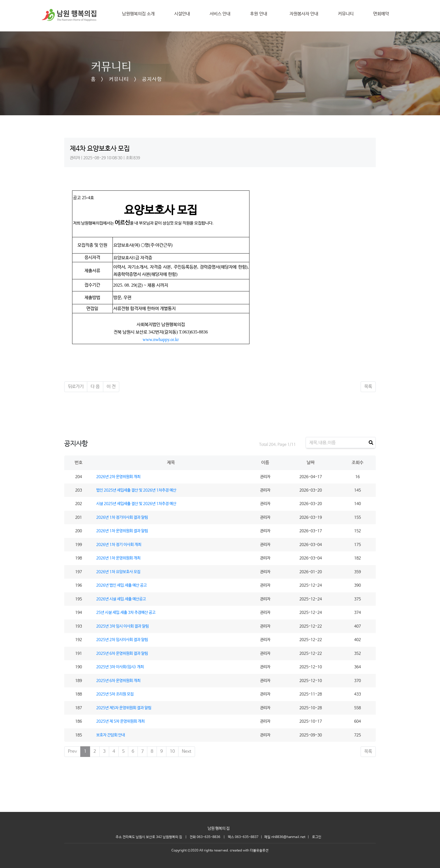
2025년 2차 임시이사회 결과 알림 (122, 640)
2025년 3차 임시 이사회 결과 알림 (122, 626)
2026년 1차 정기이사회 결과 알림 (122, 517)
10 (172, 751)
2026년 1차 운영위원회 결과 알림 (122, 531)
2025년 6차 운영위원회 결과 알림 (122, 653)
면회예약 (381, 14)
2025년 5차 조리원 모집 (115, 694)
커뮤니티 (346, 14)
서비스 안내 (220, 14)
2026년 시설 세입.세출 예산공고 (121, 599)
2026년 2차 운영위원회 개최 (118, 477)
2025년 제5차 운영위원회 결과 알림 (124, 708)
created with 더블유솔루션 (249, 851)
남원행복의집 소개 (138, 14)
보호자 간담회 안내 (111, 735)
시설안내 (182, 14)
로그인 (317, 837)
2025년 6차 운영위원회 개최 (118, 681)
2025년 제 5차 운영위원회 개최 (120, 721)
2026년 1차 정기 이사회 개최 (119, 545)
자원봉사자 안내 (304, 14)
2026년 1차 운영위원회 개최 (118, 558)
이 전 (111, 387)
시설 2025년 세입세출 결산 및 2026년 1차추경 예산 (136, 504)
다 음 (95, 387)
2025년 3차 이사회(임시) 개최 (120, 667)
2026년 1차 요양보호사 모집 (118, 572)
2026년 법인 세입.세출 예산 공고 (122, 585)
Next (187, 751)
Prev (72, 751)
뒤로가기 (76, 387)
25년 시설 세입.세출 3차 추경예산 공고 (126, 613)
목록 (368, 387)
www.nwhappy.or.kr (161, 339)
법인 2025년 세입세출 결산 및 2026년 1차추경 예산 (136, 490)
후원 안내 (260, 14)
